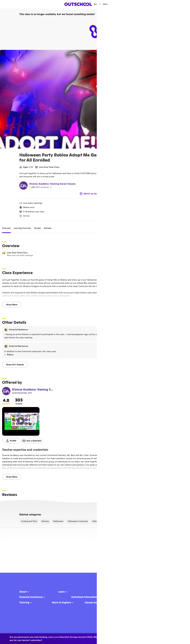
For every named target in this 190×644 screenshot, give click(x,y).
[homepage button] (78, 4)
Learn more (170, 638)
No (149, 638)
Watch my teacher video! (94, 195)
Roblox (10, 356)
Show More (12, 306)
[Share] (178, 54)
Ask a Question (32, 442)
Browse (99, 4)
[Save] (184, 54)
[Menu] (122, 4)
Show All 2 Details (15, 366)
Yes (136, 638)
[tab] (6, 229)
